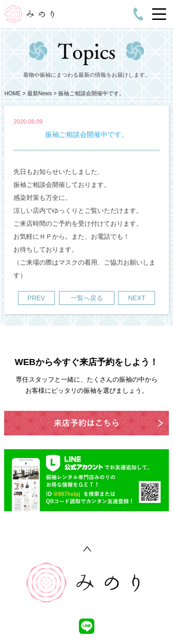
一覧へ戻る (87, 298)
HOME (12, 93)
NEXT (137, 298)
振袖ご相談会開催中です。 (91, 93)
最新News (40, 93)
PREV (36, 298)
